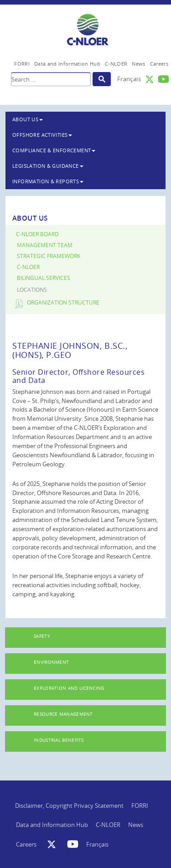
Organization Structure (63, 302)
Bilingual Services (44, 278)
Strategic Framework (49, 256)
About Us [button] (28, 119)
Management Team (45, 245)
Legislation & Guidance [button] (48, 166)
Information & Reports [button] (48, 181)
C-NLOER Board (37, 234)
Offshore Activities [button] (42, 135)
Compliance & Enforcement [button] (54, 150)
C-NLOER (28, 267)
